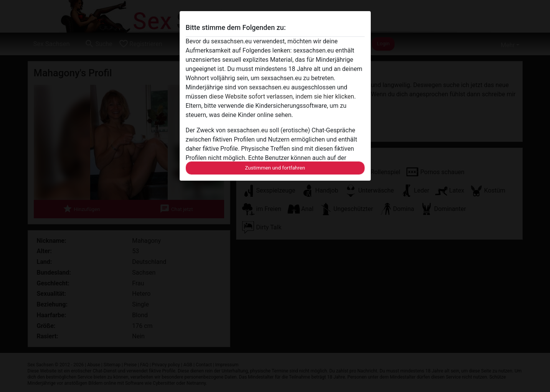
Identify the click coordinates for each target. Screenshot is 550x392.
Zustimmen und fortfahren (275, 168)
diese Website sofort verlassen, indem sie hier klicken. (282, 96)
